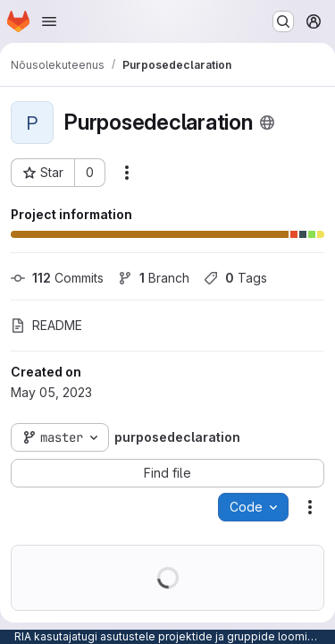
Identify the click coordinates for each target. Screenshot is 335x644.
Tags (235, 278)
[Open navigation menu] (49, 21)
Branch (154, 278)
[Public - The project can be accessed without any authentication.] (267, 123)
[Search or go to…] (283, 21)
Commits (57, 278)
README (46, 325)
